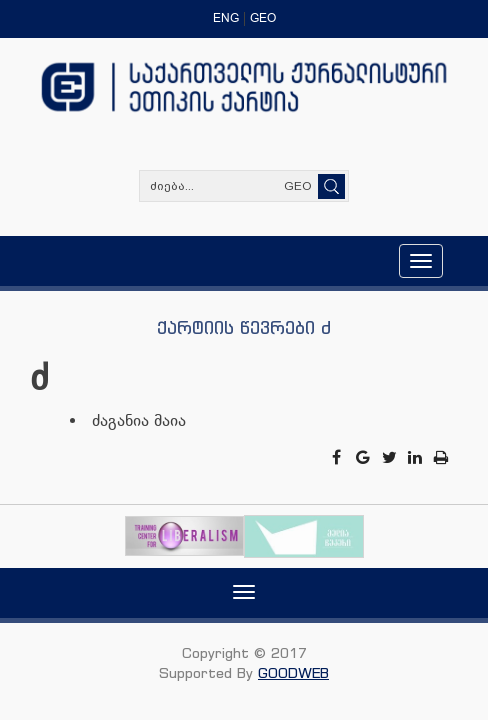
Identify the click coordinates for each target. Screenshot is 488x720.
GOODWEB (293, 672)
